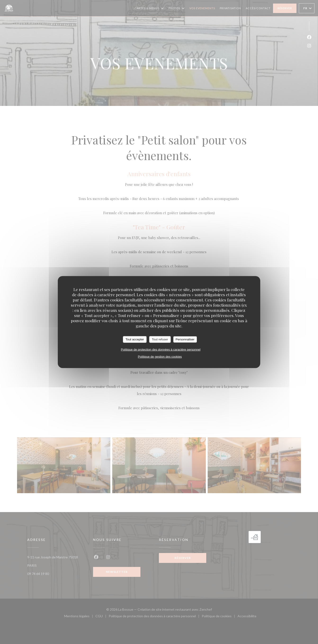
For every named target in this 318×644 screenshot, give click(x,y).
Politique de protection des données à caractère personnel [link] (161, 349)
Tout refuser (160, 339)
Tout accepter (135, 339)
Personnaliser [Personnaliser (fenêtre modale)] (185, 339)
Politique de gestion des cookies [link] (160, 356)
